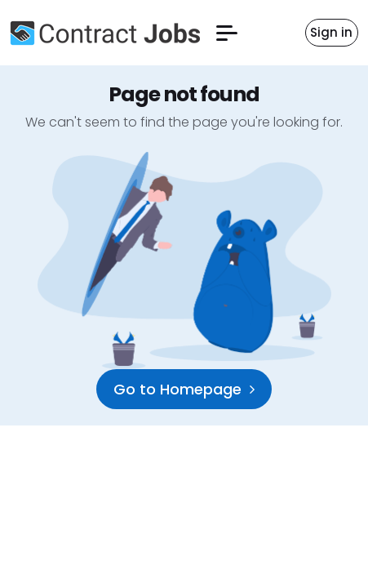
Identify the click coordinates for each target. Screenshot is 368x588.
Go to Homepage (184, 389)
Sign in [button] (331, 32)
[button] (227, 33)
